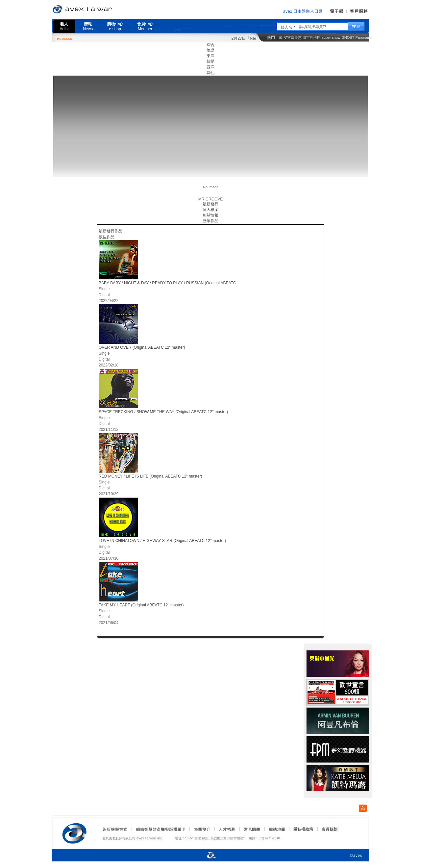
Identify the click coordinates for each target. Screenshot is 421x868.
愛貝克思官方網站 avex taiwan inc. (101, 10)
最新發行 (210, 204)
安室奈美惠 (293, 37)
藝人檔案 (210, 210)
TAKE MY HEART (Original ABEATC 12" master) (141, 605)
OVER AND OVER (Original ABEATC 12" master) (142, 347)
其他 (210, 73)
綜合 (210, 45)
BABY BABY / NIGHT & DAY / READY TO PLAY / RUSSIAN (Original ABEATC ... (170, 283)
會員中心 (145, 26)
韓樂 (210, 61)
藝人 (64, 26)
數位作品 (107, 237)
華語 (210, 50)
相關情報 (210, 215)
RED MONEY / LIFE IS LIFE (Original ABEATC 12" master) (150, 476)
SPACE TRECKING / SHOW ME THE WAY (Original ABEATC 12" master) (163, 412)
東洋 (210, 56)
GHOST (348, 37)
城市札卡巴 (312, 37)
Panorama (364, 37)
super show (331, 37)
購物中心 (115, 26)
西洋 (210, 67)
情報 (88, 26)
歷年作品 (210, 221)
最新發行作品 (111, 231)
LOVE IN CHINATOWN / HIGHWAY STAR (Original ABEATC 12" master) (162, 541)
